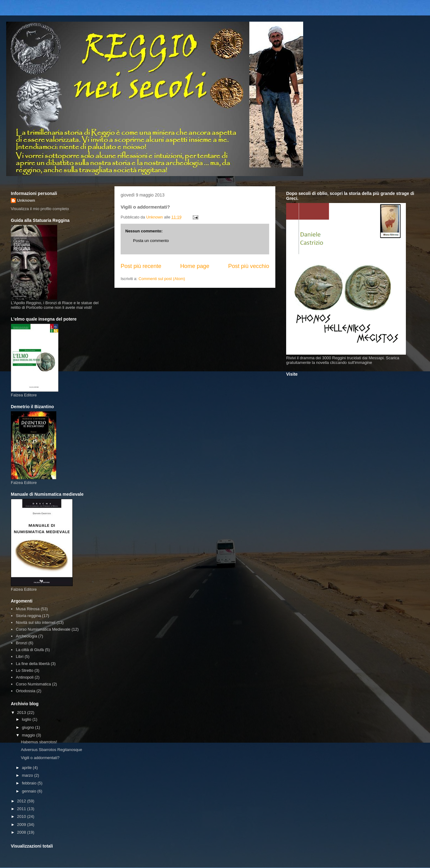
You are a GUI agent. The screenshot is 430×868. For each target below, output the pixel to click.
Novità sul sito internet (36, 622)
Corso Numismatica (33, 684)
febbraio (30, 783)
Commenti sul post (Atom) (162, 279)
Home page (195, 266)
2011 (22, 809)
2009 (22, 825)
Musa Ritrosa (28, 609)
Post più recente (141, 266)
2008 (22, 832)
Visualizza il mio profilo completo (40, 209)
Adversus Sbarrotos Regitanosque (51, 750)
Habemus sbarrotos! (39, 742)
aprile (27, 768)
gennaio (30, 791)
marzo (28, 775)
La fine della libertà (33, 664)
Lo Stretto (24, 670)
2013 (22, 713)
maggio (29, 735)
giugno (29, 727)
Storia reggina (28, 616)
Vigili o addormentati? (40, 758)
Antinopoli (25, 677)
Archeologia (26, 636)
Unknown (26, 200)
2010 (22, 816)
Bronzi (21, 643)
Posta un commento (151, 241)
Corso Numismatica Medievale (43, 629)
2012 (22, 801)
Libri (20, 656)
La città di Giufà (30, 650)
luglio (27, 719)
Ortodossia (26, 691)
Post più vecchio (249, 266)
